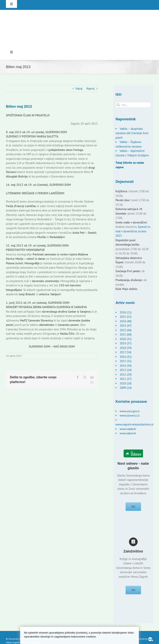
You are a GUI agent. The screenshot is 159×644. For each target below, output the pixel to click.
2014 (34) (126, 366)
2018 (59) (126, 348)
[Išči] (118, 105)
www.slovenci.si (130, 415)
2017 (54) (125, 352)
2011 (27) (126, 379)
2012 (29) (126, 374)
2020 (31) (126, 339)
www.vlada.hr (128, 429)
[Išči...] (133, 105)
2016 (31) (126, 357)
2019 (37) (126, 343)
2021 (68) (126, 334)
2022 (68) (126, 330)
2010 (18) (126, 383)
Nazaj (79, 88)
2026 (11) (126, 312)
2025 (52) (126, 317)
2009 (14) (126, 388)
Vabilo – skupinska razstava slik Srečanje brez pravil (132, 133)
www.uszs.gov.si (130, 411)
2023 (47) (126, 326)
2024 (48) (126, 321)
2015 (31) (126, 361)
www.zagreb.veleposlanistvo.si (134, 424)
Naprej (90, 88)
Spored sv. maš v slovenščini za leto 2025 (133, 231)
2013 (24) (126, 370)
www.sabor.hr (128, 433)
